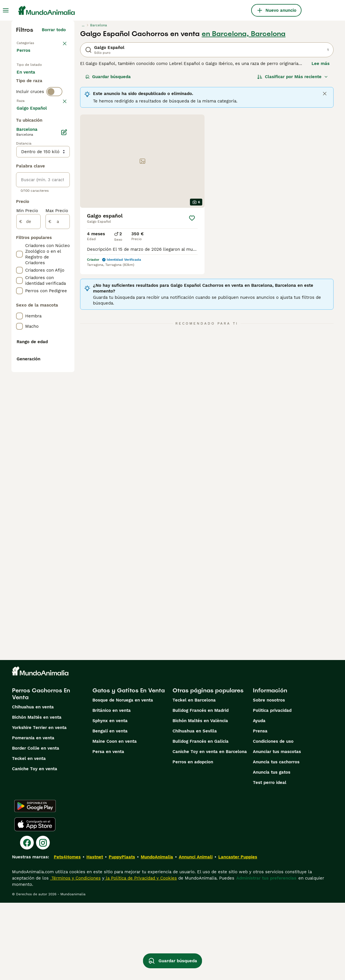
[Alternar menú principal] (6, 10)
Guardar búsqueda (108, 77)
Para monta (33, 110)
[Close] (325, 94)
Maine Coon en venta (115, 819)
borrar (59, 144)
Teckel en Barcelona (194, 777)
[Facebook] (27, 920)
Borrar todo (54, 30)
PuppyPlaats (122, 934)
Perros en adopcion (193, 839)
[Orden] (293, 77)
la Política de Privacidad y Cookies (141, 955)
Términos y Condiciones (75, 955)
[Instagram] (43, 920)
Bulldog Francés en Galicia (201, 819)
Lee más (321, 64)
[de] (28, 392)
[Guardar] (192, 218)
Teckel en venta (29, 836)
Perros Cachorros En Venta (41, 771)
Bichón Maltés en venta (37, 795)
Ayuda (259, 798)
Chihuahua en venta (33, 784)
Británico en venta (112, 788)
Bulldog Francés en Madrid (201, 788)
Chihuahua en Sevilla (195, 808)
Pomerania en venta (33, 815)
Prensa (260, 808)
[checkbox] (19, 173)
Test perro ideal (270, 860)
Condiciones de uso (273, 819)
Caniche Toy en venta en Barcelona (210, 829)
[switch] (54, 132)
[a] (58, 392)
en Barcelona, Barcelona (244, 34)
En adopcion (34, 96)
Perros (25, 56)
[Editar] (64, 303)
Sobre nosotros (269, 777)
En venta (30, 82)
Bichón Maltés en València (200, 798)
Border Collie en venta (36, 825)
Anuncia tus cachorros (276, 839)
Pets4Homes (67, 934)
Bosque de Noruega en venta (123, 777)
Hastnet (95, 934)
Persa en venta (108, 829)
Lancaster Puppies (238, 934)
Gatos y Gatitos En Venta (129, 768)
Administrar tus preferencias (266, 955)
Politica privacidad (272, 788)
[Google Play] (35, 883)
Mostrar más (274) (46, 278)
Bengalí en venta (110, 808)
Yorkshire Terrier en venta (39, 805)
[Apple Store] (35, 902)
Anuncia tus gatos (272, 849)
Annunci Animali (196, 934)
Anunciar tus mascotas (277, 829)
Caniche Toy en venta (35, 846)
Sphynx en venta (110, 798)
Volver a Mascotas (37, 42)
